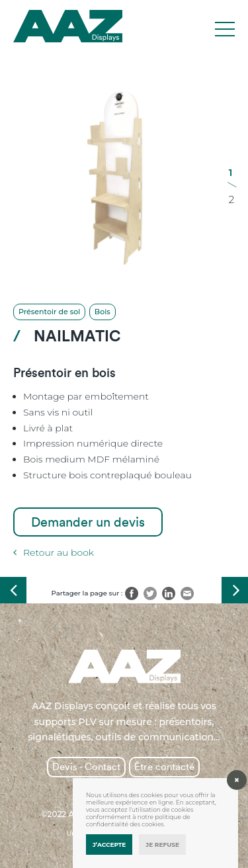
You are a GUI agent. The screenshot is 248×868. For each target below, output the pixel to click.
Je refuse (162, 845)
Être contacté (164, 767)
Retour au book (54, 552)
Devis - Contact (86, 767)
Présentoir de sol (49, 312)
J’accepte (109, 845)
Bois (103, 312)
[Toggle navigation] (225, 30)
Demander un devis (88, 522)
